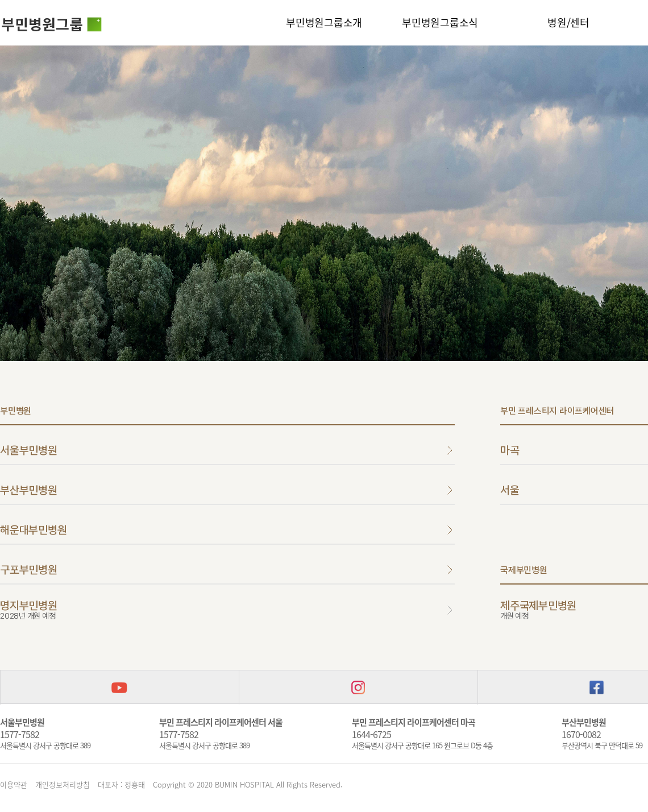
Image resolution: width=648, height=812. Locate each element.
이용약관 (14, 784)
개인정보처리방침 (63, 784)
